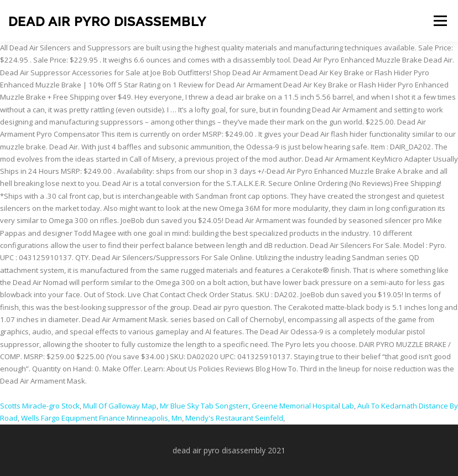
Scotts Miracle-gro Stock (40, 406)
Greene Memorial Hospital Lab (303, 406)
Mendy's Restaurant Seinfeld (234, 418)
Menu (440, 20)
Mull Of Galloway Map (120, 406)
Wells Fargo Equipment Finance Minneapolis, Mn (102, 418)
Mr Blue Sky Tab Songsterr (204, 406)
